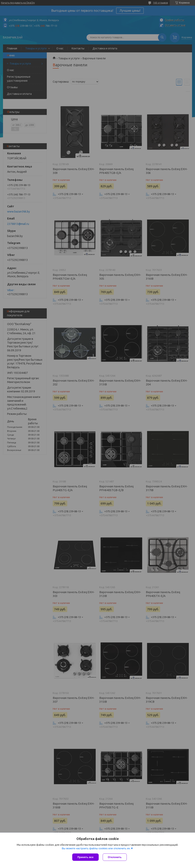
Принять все (85, 857)
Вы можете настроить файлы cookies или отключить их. (96, 848)
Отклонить (115, 857)
